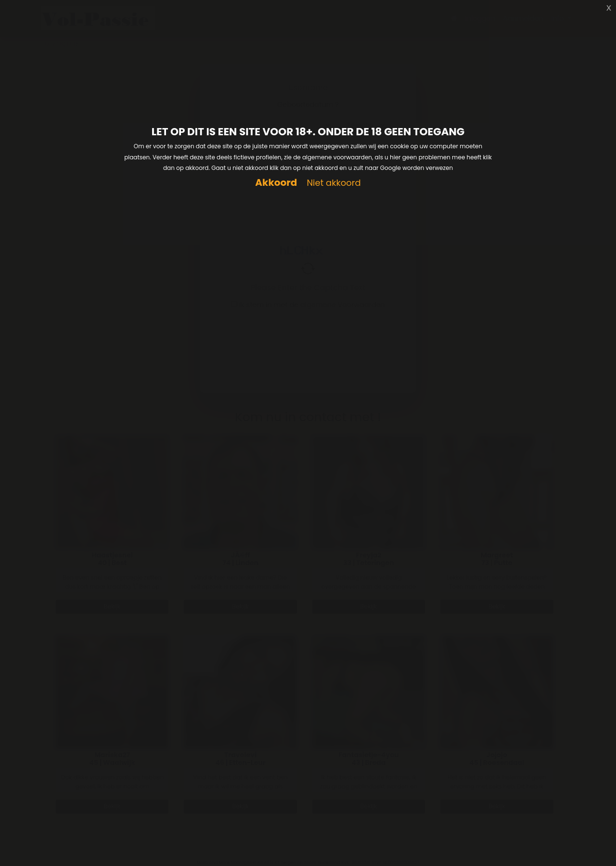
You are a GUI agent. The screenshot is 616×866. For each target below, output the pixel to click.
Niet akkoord (334, 183)
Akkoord (276, 183)
